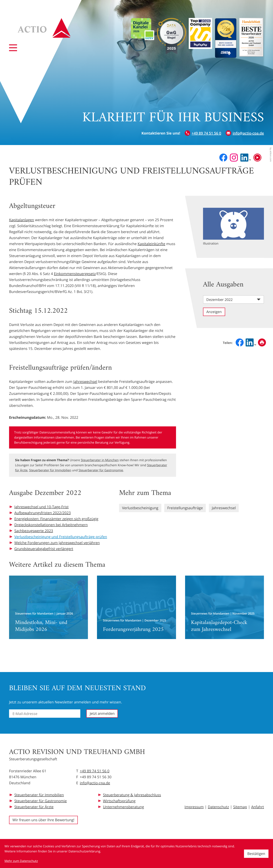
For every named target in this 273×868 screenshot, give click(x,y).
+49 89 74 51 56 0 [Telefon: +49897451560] (95, 771)
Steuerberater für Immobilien (50, 470)
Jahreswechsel (85, 382)
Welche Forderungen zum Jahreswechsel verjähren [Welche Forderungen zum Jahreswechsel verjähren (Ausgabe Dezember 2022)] (57, 543)
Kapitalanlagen (22, 220)
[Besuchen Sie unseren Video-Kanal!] (257, 158)
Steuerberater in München (100, 460)
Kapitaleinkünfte (151, 244)
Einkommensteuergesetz (75, 274)
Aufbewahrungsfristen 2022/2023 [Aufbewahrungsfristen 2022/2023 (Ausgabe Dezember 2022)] (43, 513)
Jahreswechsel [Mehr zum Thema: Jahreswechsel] (224, 508)
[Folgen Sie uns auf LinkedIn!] (246, 158)
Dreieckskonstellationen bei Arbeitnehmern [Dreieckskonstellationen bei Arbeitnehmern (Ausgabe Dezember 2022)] (51, 525)
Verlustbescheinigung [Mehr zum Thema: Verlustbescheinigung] (140, 508)
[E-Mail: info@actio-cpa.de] (245, 133)
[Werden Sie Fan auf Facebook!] (223, 158)
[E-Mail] (45, 714)
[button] (203, 133)
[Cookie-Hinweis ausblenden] (256, 854)
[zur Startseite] (44, 28)
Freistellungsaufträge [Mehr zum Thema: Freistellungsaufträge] (185, 508)
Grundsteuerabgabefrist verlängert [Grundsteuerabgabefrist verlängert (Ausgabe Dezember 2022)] (44, 549)
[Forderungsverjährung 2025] (136, 607)
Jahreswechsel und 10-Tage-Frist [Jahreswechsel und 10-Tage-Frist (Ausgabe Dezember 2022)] (41, 507)
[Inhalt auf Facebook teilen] (240, 342)
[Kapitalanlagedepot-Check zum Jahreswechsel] (225, 607)
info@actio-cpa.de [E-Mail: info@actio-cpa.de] (95, 783)
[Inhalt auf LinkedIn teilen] (251, 342)
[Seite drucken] (262, 342)
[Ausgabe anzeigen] (214, 312)
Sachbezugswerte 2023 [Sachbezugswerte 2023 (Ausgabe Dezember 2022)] (34, 531)
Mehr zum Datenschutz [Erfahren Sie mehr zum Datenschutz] (21, 861)
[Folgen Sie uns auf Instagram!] (234, 158)
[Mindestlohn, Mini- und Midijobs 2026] (48, 607)
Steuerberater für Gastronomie (101, 470)
